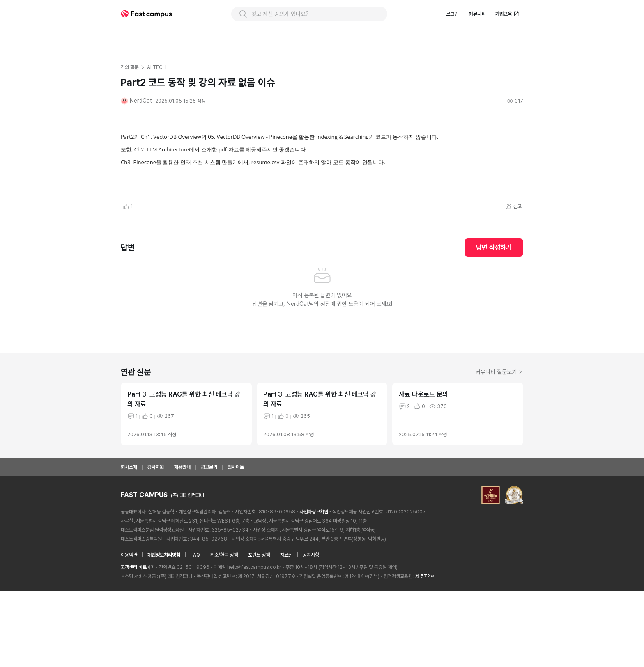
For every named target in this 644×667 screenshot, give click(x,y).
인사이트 (236, 525)
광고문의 (209, 525)
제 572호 (425, 634)
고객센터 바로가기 (138, 625)
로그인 (452, 14)
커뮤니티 (477, 14)
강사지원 (156, 525)
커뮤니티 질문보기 (499, 430)
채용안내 (182, 525)
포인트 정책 (259, 613)
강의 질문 (129, 67)
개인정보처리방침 (164, 613)
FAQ (195, 613)
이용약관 (129, 613)
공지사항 (311, 613)
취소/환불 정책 (224, 613)
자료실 (286, 613)
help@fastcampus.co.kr (254, 625)
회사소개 (129, 525)
